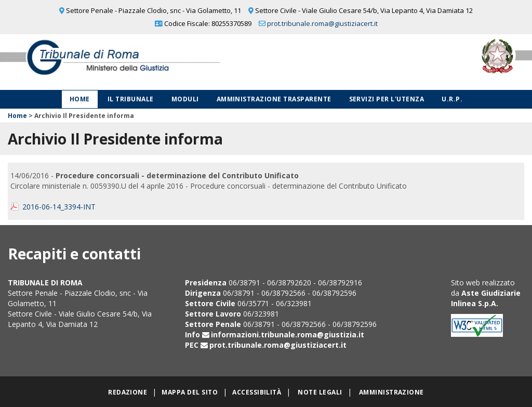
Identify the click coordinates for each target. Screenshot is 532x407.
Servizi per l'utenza (387, 99)
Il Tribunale (131, 99)
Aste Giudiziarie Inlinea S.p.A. (486, 298)
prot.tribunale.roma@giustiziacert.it (322, 23)
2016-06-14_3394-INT (59, 207)
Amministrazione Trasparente (274, 99)
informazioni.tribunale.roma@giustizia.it (288, 334)
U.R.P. (452, 99)
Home (80, 99)
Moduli (185, 99)
